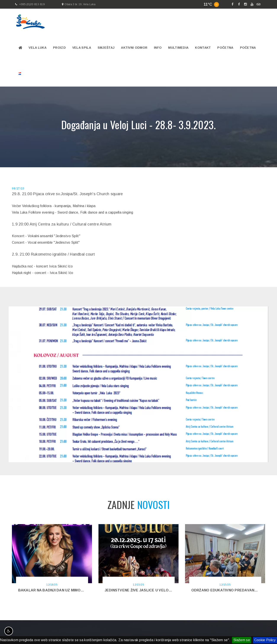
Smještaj (106, 48)
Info (158, 48)
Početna (225, 48)
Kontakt (203, 48)
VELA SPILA (82, 48)
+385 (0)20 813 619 (32, 4)
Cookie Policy (265, 640)
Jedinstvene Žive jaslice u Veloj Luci (142, 590)
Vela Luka (38, 48)
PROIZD (59, 48)
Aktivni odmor (134, 48)
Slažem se (242, 640)
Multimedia (178, 48)
